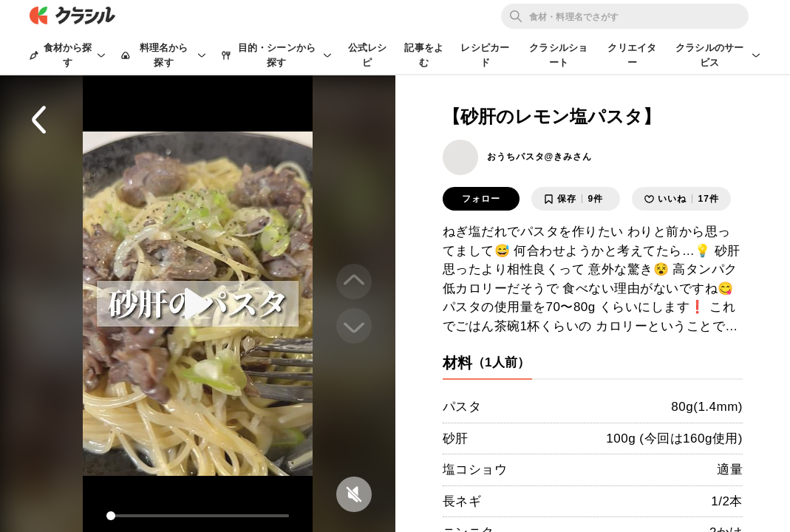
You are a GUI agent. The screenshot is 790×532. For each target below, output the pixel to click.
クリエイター (632, 55)
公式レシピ (368, 55)
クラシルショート (558, 55)
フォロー (481, 199)
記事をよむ (424, 55)
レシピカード (485, 55)
